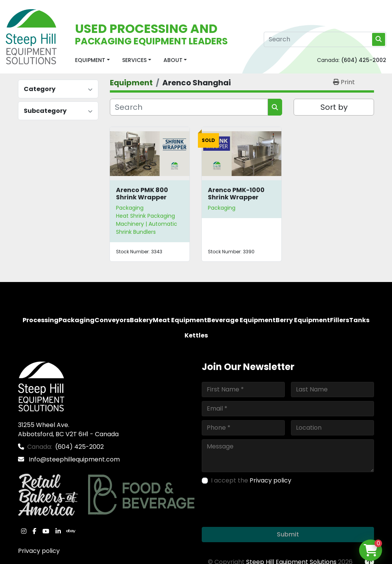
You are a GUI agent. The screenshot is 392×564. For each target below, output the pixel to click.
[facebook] (34, 531)
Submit (288, 534)
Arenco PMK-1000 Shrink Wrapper (236, 194)
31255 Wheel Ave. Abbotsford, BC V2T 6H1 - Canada (68, 430)
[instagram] (24, 531)
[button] (92, 60)
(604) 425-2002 (364, 60)
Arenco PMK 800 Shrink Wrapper (142, 194)
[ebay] (71, 531)
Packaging (130, 208)
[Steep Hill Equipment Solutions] (41, 386)
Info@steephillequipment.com (73, 459)
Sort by (334, 107)
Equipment (90, 60)
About (173, 60)
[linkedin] (58, 531)
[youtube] (46, 531)
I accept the (251, 480)
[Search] (325, 39)
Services (134, 60)
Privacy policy (39, 551)
